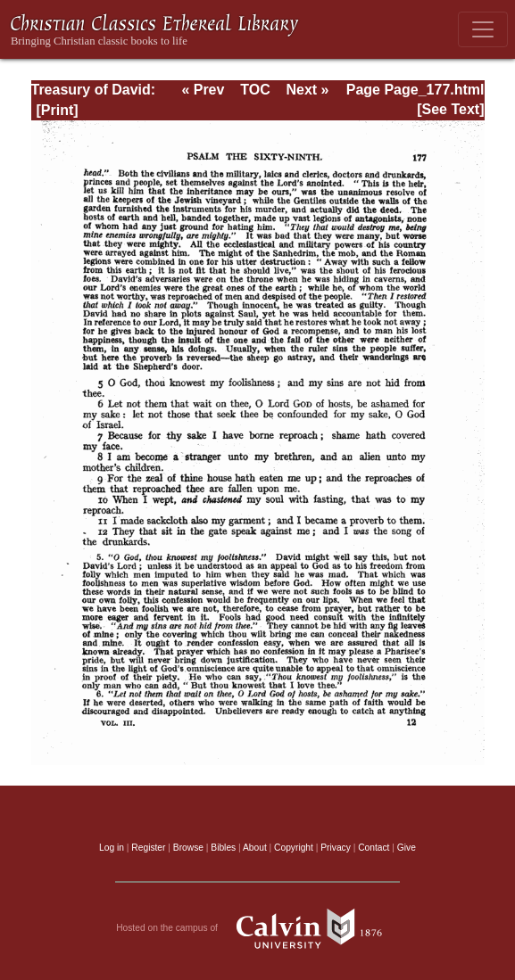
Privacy (336, 848)
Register (148, 848)
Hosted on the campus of (257, 928)
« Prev (203, 90)
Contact (374, 848)
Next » (307, 90)
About (255, 848)
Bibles (223, 848)
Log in (112, 848)
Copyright (294, 848)
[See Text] (450, 109)
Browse (188, 848)
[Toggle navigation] (483, 29)
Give (407, 848)
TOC (255, 90)
